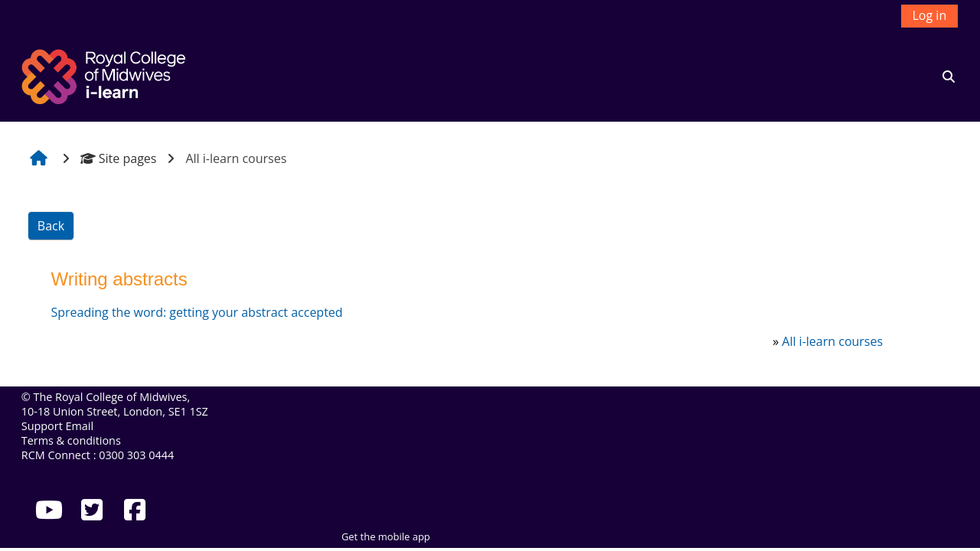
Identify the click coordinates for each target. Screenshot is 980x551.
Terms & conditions (71, 440)
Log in (930, 15)
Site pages (119, 158)
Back (51, 226)
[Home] (106, 75)
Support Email (57, 426)
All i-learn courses (832, 341)
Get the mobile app (386, 536)
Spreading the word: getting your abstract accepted (196, 312)
